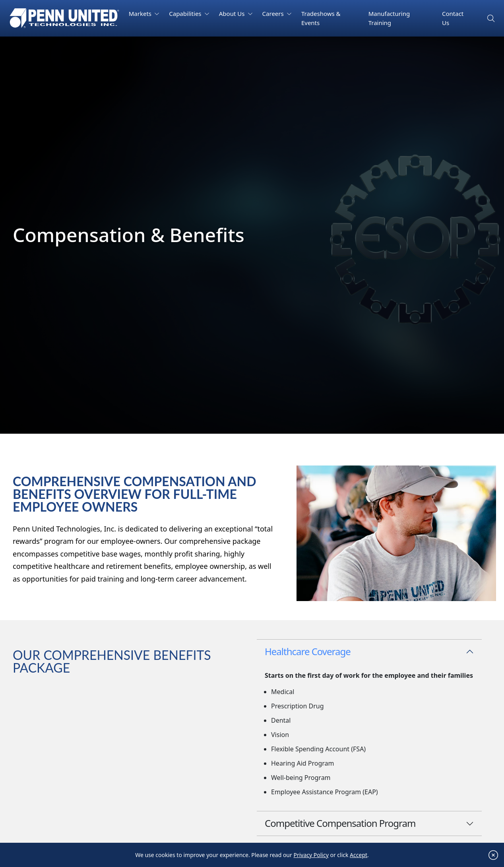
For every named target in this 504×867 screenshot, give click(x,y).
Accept (359, 855)
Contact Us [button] (453, 18)
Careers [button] (274, 14)
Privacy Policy (311, 855)
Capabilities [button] (186, 14)
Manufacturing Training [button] (389, 18)
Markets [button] (141, 14)
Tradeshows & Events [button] (321, 18)
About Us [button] (233, 14)
